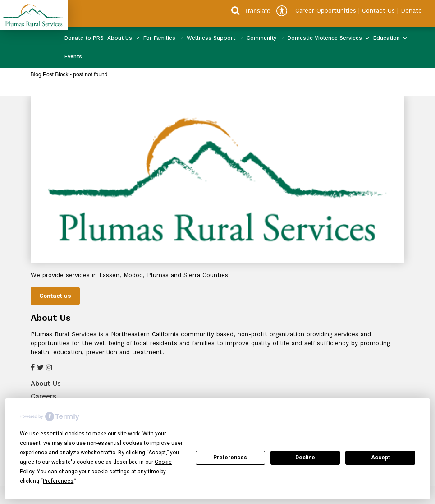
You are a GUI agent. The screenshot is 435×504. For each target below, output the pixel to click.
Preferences (230, 458)
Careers (43, 396)
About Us (46, 384)
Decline (305, 458)
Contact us (55, 296)
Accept (380, 458)
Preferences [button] (58, 481)
